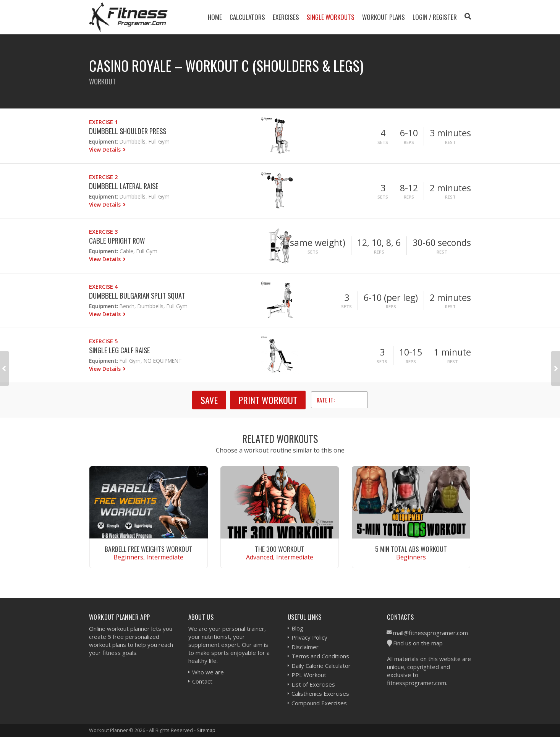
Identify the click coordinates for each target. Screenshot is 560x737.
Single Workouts (331, 17)
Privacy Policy (309, 637)
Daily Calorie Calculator (321, 666)
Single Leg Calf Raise (120, 350)
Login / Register (435, 17)
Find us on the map (418, 643)
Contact (202, 681)
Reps (409, 142)
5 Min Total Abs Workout (411, 549)
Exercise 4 (103, 287)
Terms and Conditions (320, 656)
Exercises (286, 17)
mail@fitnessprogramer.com (431, 633)
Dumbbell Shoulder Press (128, 131)
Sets (383, 142)
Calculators (247, 17)
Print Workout (268, 400)
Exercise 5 (103, 341)
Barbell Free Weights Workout (149, 549)
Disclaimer (305, 647)
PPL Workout (309, 675)
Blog (297, 628)
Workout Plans (384, 17)
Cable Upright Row (117, 240)
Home (215, 17)
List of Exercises (313, 684)
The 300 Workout (280, 549)
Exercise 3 (103, 232)
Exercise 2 (103, 177)
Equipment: (104, 141)
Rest (450, 142)
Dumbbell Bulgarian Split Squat (137, 295)
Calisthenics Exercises (320, 693)
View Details (106, 150)
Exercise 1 (103, 122)
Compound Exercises (319, 703)
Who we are (208, 672)
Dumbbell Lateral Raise (124, 186)
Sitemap (206, 730)
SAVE (209, 400)
